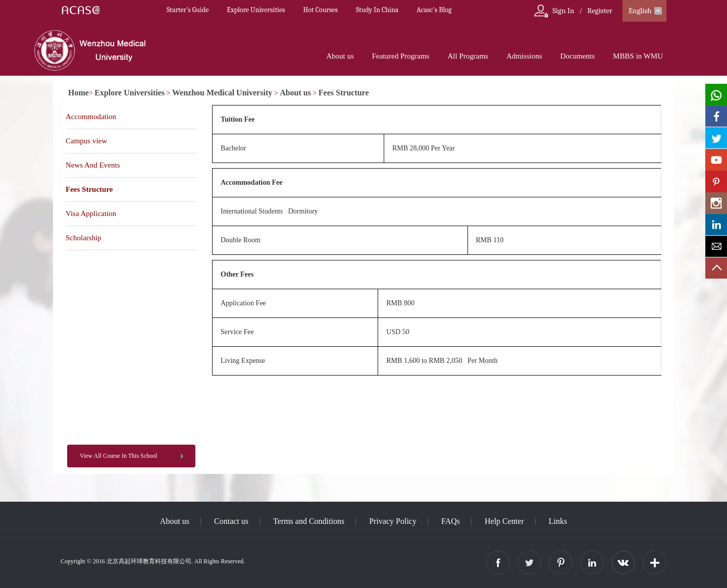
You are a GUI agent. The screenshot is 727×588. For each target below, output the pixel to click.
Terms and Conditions (309, 521)
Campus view (86, 141)
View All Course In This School (118, 456)
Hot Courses (321, 10)
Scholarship (84, 238)
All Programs (468, 56)
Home (79, 93)
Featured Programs (401, 56)
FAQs (451, 521)
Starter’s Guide (188, 10)
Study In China (377, 10)
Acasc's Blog (434, 10)
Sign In (563, 11)
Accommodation (91, 117)
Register (600, 11)
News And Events (93, 165)
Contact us (231, 521)
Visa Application (91, 213)
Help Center (504, 521)
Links (558, 521)
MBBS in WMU (638, 56)
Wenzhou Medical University (222, 93)
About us (340, 56)
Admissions (524, 56)
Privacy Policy (393, 521)
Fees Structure (344, 93)
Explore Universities (256, 10)
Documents (578, 56)
